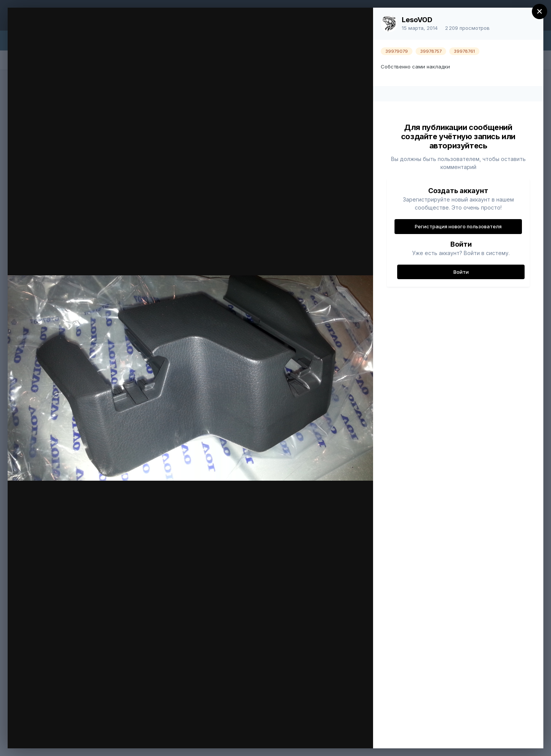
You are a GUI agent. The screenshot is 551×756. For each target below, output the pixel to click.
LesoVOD (417, 20)
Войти (461, 272)
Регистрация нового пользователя (458, 226)
